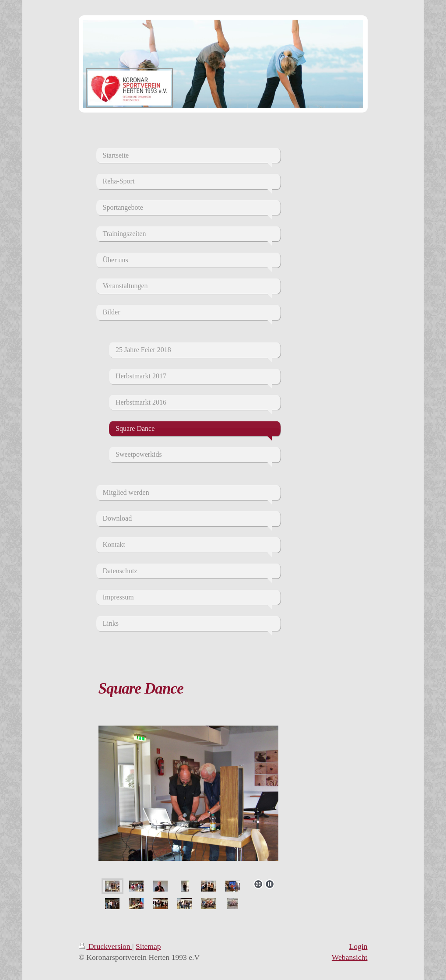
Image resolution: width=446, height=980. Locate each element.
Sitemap (148, 946)
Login (358, 946)
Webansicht (350, 957)
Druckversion (106, 946)
